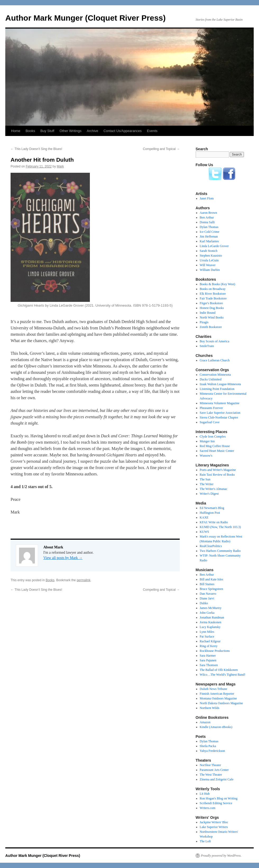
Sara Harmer (208, 656)
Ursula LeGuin (209, 260)
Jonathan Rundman (212, 617)
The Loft (205, 841)
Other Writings (70, 131)
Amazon (205, 722)
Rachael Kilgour (210, 641)
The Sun (205, 479)
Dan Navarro (208, 594)
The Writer (207, 484)
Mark (60, 166)
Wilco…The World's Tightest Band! (223, 675)
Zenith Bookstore (211, 327)
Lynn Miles (207, 632)
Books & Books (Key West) (218, 284)
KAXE (204, 517)
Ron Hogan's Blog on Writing (219, 798)
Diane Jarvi (207, 598)
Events (152, 131)
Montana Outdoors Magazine (218, 698)
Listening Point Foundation (217, 389)
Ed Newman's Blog (212, 508)
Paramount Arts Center (214, 770)
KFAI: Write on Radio (214, 522)
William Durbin (210, 270)
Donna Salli (207, 222)
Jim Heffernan (209, 237)
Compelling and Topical (161, 149)
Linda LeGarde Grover (214, 246)
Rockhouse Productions (215, 651)
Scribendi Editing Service (216, 803)
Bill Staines (207, 584)
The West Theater (211, 775)
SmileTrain (207, 346)
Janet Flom (207, 198)
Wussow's (206, 456)
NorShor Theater (211, 765)
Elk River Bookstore (213, 294)
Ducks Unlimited (211, 379)
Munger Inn (207, 441)
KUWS (204, 532)
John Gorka (207, 613)
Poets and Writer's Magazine (218, 470)
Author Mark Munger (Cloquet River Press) (85, 18)
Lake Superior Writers (214, 827)
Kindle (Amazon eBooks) (216, 727)
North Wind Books (212, 317)
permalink (84, 580)
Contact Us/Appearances (123, 131)
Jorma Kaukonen (211, 622)
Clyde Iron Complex (213, 437)
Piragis (204, 322)
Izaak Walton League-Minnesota (220, 384)
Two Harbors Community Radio (220, 551)
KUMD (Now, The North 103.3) (220, 527)
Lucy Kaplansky (210, 627)
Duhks (204, 603)
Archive (92, 131)
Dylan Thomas (209, 227)
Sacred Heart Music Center (217, 451)
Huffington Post (210, 513)
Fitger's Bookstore (211, 303)
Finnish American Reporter (217, 694)
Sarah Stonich (209, 251)
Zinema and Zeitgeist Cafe (217, 779)
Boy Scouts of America (215, 341)
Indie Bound (208, 313)
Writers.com (208, 808)
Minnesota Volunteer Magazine (220, 403)
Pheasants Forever (211, 408)
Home (16, 131)
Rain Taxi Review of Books (217, 475)
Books (30, 131)
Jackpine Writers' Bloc (214, 822)
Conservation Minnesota (215, 375)
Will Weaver (208, 265)
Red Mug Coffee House (215, 446)
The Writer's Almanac (214, 489)
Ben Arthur (207, 217)
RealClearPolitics (211, 546)
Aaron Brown (209, 213)
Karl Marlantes (209, 241)
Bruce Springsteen (211, 589)
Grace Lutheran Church (215, 360)
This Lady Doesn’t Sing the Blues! (36, 149)
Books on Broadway (213, 289)
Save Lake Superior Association (220, 413)
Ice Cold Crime (210, 232)
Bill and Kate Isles (212, 579)
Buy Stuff (47, 131)
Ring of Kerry (209, 646)
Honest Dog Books (212, 308)
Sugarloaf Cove (210, 422)
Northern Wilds (210, 708)
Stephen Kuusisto (211, 256)
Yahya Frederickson (212, 751)
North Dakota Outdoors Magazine (221, 703)
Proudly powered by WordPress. (221, 856)
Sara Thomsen (209, 665)
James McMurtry (211, 608)
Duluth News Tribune (214, 689)
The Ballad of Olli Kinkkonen (219, 670)
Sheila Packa (208, 746)
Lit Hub (205, 794)
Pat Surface (207, 637)
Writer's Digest (209, 494)
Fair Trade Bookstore (213, 298)
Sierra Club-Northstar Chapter (219, 417)
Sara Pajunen (208, 660)
